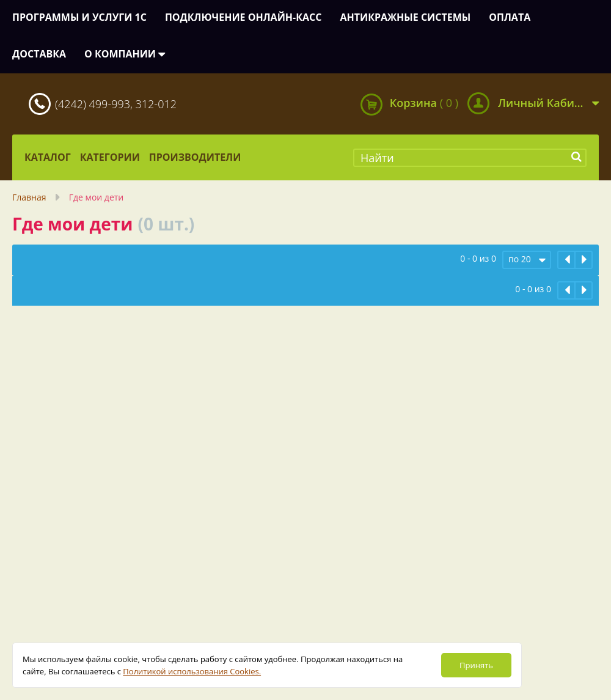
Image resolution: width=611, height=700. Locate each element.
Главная (29, 197)
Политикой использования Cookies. (192, 671)
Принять (476, 665)
